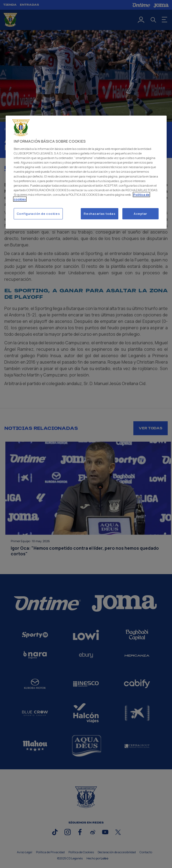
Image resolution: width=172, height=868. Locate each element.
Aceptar (140, 214)
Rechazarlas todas (100, 214)
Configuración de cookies (38, 214)
